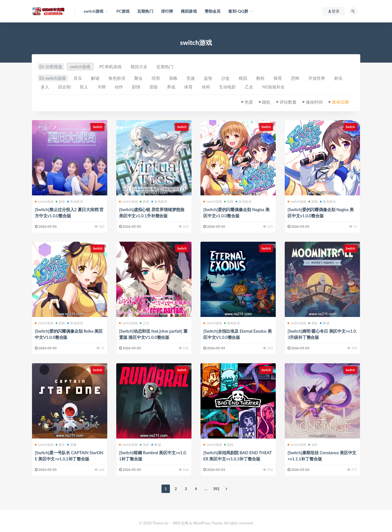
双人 (84, 87)
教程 (260, 78)
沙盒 (225, 78)
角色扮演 (117, 78)
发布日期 (340, 102)
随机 (266, 102)
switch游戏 (80, 67)
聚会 (138, 78)
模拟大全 (139, 67)
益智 (208, 78)
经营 (156, 78)
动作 (119, 87)
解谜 (95, 78)
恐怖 (295, 78)
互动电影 (227, 87)
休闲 (206, 87)
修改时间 (314, 102)
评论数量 (288, 102)
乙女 (249, 87)
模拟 (243, 78)
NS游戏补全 (274, 87)
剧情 (136, 87)
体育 (188, 87)
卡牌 (101, 87)
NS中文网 (181, 523)
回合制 (64, 87)
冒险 (154, 87)
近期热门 (165, 67)
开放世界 (317, 78)
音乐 (78, 78)
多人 (45, 87)
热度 (249, 102)
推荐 (278, 78)
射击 (338, 78)
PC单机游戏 (110, 67)
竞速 (191, 78)
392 (216, 489)
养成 (171, 87)
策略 (173, 78)
